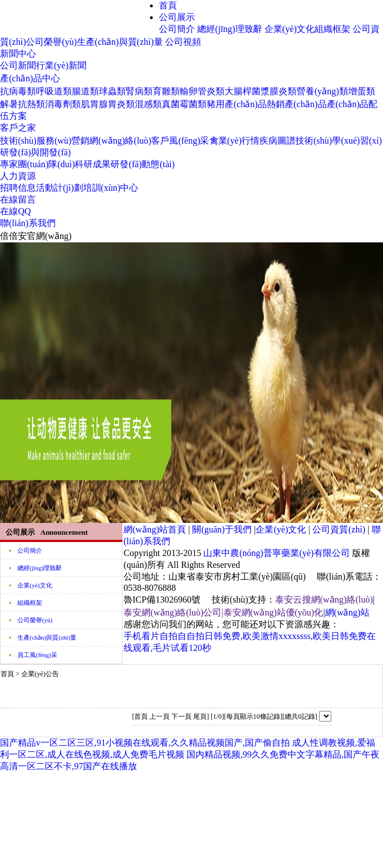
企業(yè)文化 (290, 29)
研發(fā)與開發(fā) (35, 152)
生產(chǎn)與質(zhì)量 (120, 42)
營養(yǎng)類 (322, 91)
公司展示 (177, 17)
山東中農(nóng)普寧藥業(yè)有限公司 (276, 553)
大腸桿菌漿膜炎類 (261, 91)
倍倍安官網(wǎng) (36, 236)
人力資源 (18, 176)
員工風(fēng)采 (37, 655)
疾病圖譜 (277, 141)
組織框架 (332, 29)
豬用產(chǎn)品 (237, 104)
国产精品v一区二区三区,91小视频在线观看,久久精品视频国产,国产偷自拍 (145, 743)
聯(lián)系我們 (28, 223)
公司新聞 (18, 65)
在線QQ (15, 211)
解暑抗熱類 (22, 104)
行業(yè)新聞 (61, 65)
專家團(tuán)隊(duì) (37, 164)
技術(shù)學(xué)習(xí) (339, 141)
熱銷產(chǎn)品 (297, 104)
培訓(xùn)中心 (111, 188)
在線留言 (18, 199)
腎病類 (139, 91)
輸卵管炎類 (202, 91)
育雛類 (166, 91)
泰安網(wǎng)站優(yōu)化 (273, 612)
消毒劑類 (63, 104)
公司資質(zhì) (339, 529)
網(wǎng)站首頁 (155, 529)
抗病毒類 (18, 91)
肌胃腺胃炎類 (108, 104)
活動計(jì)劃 (60, 188)
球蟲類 (112, 91)
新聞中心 (18, 54)
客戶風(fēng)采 (180, 141)
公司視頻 (183, 42)
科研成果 (93, 164)
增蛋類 (362, 91)
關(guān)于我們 (222, 529)
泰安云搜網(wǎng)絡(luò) (324, 600)
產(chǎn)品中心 (30, 78)
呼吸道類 (54, 91)
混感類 (148, 104)
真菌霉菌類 (184, 104)
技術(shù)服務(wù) (36, 141)
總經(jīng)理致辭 (230, 29)
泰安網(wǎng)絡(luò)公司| (174, 612)
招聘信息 (18, 188)
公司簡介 (177, 29)
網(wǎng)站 (347, 612)
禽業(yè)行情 (235, 141)
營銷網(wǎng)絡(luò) (111, 141)
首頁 (168, 5)
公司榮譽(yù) (51, 42)
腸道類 (85, 91)
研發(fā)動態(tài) (143, 164)
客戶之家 (18, 128)
